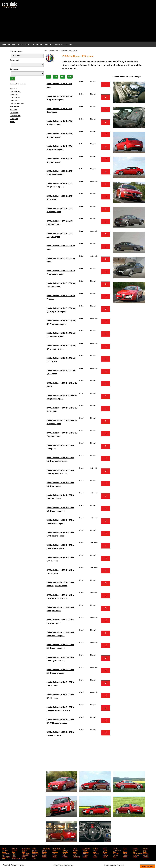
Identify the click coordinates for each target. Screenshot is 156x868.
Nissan (55, 855)
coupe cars (14, 95)
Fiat (144, 850)
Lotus (64, 853)
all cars (13, 122)
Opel (74, 855)
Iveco (94, 852)
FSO (24, 852)
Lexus (44, 853)
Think (125, 857)
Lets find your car (16, 51)
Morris (44, 855)
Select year (14, 69)
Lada (145, 852)
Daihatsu (75, 850)
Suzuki (95, 857)
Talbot (105, 857)
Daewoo (65, 850)
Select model (15, 60)
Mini (13, 855)
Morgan (35, 855)
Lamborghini (6, 853)
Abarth (4, 848)
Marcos (75, 853)
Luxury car (14, 119)
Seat (34, 857)
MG (3, 855)
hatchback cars (16, 98)
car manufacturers (8, 44)
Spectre (65, 857)
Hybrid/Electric (15, 116)
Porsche (126, 855)
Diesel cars (14, 113)
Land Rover (26, 853)
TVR (3, 858)
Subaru (85, 857)
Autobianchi (86, 848)
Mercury (146, 853)
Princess (136, 855)
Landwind (35, 853)
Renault (146, 855)
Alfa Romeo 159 (57, 51)
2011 (48, 77)
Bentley (95, 848)
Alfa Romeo (48, 51)
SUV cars (14, 89)
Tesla (115, 857)
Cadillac (136, 848)
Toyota (135, 857)
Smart (54, 857)
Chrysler (15, 850)
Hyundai (65, 852)
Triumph (146, 857)
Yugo (34, 858)
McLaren (116, 853)
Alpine (34, 848)
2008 (70, 77)
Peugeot (85, 855)
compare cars (37, 44)
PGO (94, 855)
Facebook (7, 865)
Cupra (44, 850)
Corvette (35, 850)
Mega (125, 853)
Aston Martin (56, 848)
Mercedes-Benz (138, 853)
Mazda (105, 853)
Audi (64, 848)
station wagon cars (17, 104)
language (70, 44)
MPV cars (14, 110)
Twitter (14, 865)
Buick (125, 848)
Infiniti (75, 852)
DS (124, 850)
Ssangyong (76, 857)
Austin (75, 848)
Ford (14, 852)
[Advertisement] (78, 26)
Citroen (24, 850)
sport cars (48, 44)
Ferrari (135, 850)
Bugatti (115, 848)
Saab (24, 857)
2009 (63, 77)
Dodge (105, 850)
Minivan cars (15, 107)
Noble (64, 855)
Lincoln (55, 853)
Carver (145, 848)
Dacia (54, 850)
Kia (134, 852)
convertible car (15, 92)
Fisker (4, 852)
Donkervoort (117, 850)
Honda (44, 852)
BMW (105, 848)
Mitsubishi (25, 855)
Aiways (14, 848)
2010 (55, 77)
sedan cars (14, 101)
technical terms (23, 44)
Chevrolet (5, 850)
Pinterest (21, 865)
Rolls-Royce (6, 857)
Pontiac (115, 855)
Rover (14, 857)
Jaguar (105, 852)
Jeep (115, 852)
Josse (125, 852)
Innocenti (86, 852)
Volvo (24, 858)
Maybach (96, 853)
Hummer (55, 852)
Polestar (105, 855)
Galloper (35, 852)
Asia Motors (46, 848)
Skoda (44, 857)
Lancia (14, 853)
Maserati (85, 853)
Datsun (95, 850)
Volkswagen (16, 858)
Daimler (85, 850)
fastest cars (59, 44)
